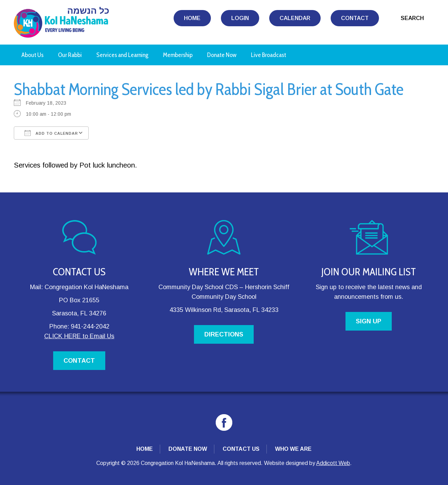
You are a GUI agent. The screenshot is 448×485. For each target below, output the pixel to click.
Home (192, 18)
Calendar (295, 18)
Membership (178, 55)
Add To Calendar (51, 133)
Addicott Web (333, 463)
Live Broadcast (269, 55)
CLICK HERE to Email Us (79, 336)
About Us (32, 55)
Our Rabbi (70, 55)
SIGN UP (369, 321)
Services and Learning (122, 55)
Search (412, 18)
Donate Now (222, 55)
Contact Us (241, 449)
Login (240, 18)
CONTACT (79, 361)
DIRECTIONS (224, 334)
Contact (355, 18)
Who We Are (293, 449)
